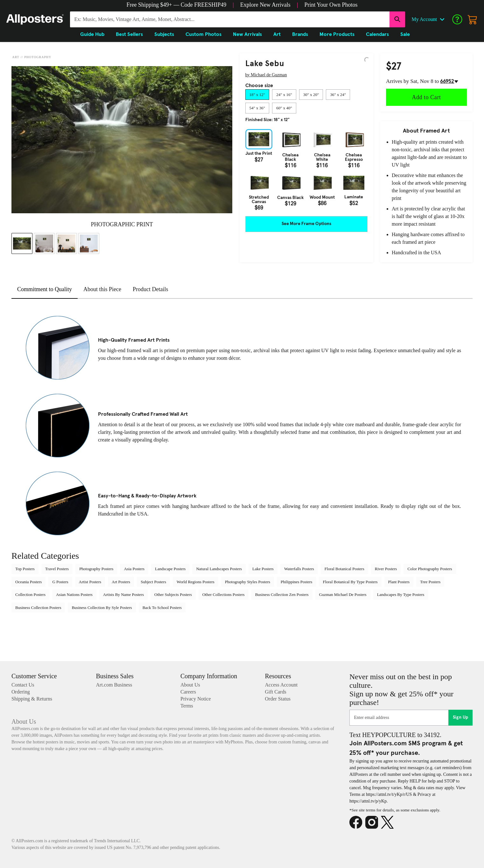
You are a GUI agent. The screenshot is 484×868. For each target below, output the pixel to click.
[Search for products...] (230, 19)
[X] (389, 823)
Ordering (21, 692)
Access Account (281, 685)
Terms (187, 706)
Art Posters (121, 582)
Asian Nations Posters (74, 595)
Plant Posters (399, 582)
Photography (38, 57)
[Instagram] (373, 823)
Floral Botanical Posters (344, 569)
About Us (190, 685)
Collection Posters (30, 595)
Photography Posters (96, 569)
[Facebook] (357, 823)
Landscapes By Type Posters (401, 595)
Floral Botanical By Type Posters (350, 582)
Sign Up (461, 717)
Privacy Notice (196, 699)
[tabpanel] (306, 170)
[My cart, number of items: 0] (473, 19)
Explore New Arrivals (265, 5)
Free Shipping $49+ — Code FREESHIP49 (177, 5)
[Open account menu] (442, 19)
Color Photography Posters (430, 569)
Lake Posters (263, 569)
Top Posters (25, 569)
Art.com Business (114, 685)
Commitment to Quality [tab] (45, 289)
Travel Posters (57, 569)
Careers (188, 692)
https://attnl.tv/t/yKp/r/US (389, 794)
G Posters (60, 582)
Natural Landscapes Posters (219, 569)
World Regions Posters (196, 582)
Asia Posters (134, 569)
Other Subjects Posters (173, 595)
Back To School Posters (162, 608)
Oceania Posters (28, 582)
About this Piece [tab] (102, 289)
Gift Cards (276, 692)
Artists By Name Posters (123, 595)
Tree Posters (430, 582)
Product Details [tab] (150, 289)
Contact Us (23, 685)
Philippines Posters (296, 582)
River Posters (386, 569)
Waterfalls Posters (299, 569)
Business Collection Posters (38, 608)
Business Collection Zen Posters (282, 595)
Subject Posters (153, 582)
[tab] (257, 95)
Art (16, 57)
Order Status (278, 699)
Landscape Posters (170, 569)
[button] (177, 5)
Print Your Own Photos (331, 5)
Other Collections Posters (224, 595)
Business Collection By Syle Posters (102, 608)
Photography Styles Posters (248, 582)
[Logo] (35, 19)
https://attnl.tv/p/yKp (368, 801)
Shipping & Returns (32, 699)
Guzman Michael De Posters (343, 595)
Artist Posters (90, 582)
